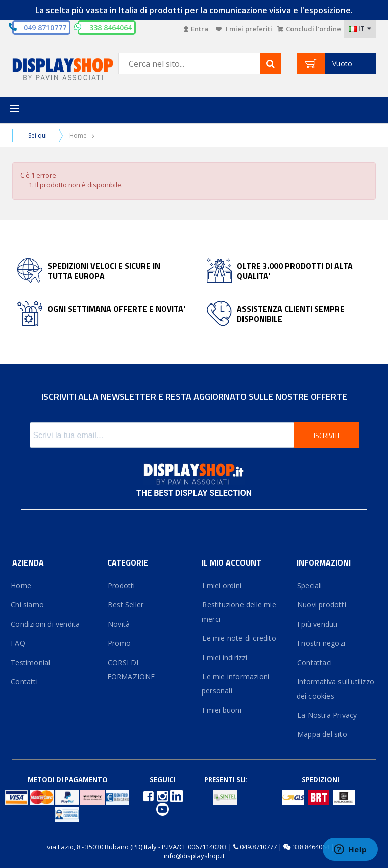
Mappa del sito (322, 734)
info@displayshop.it (194, 856)
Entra (196, 29)
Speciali (309, 585)
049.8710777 (258, 847)
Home (78, 135)
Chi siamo (28, 605)
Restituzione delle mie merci (239, 612)
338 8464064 (311, 847)
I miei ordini (222, 585)
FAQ (19, 643)
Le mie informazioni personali (235, 684)
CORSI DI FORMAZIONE (131, 669)
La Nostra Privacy (327, 715)
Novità (119, 624)
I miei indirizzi (225, 657)
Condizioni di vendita (46, 624)
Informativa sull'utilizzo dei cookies (335, 689)
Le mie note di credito (239, 638)
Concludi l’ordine (309, 29)
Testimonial (31, 662)
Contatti (25, 682)
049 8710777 (45, 28)
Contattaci (314, 662)
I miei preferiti (244, 29)
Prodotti (121, 585)
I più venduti (317, 624)
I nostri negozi (321, 643)
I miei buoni (222, 710)
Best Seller (126, 605)
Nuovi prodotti (321, 605)
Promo (119, 643)
